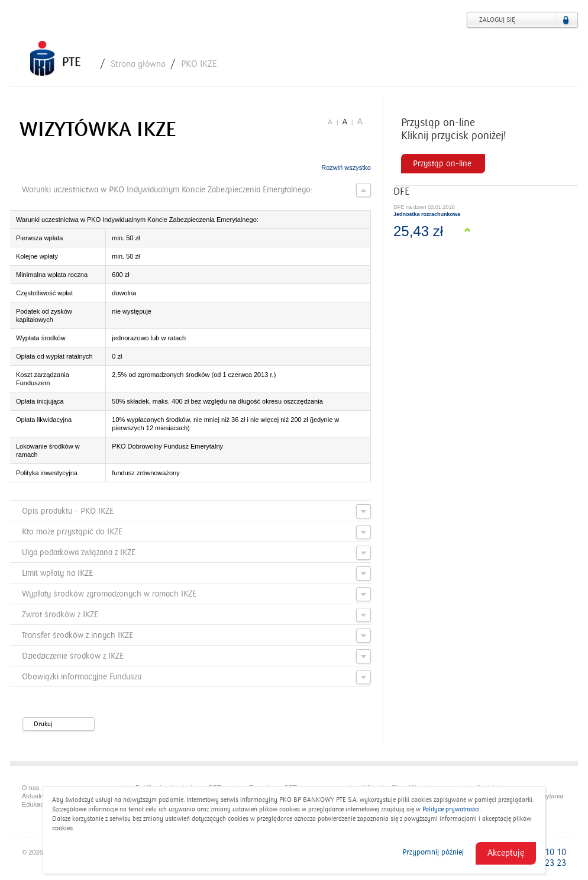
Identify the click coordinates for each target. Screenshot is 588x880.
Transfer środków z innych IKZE (196, 636)
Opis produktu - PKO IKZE (196, 511)
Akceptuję (506, 853)
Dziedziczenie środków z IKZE (196, 656)
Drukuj (63, 725)
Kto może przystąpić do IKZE (196, 532)
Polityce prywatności (451, 809)
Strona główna (138, 64)
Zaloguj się (497, 20)
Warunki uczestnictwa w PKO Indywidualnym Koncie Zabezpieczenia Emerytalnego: (196, 190)
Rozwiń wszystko (346, 167)
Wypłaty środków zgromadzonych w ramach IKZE (196, 594)
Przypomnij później (433, 852)
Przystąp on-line (442, 164)
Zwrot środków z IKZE (196, 615)
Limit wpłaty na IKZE (196, 573)
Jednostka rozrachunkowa (427, 214)
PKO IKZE (199, 64)
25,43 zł (418, 231)
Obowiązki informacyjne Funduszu (196, 677)
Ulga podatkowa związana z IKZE (196, 553)
